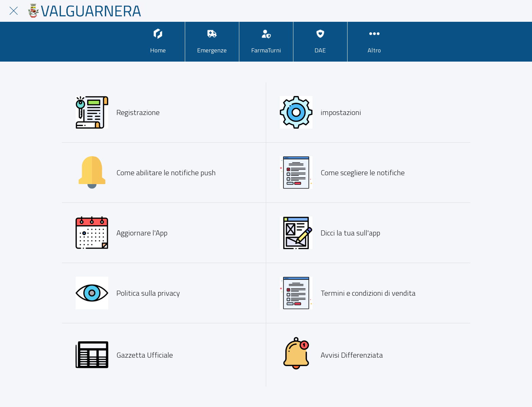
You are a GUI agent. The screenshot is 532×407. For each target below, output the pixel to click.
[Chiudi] (14, 11)
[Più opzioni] (374, 42)
